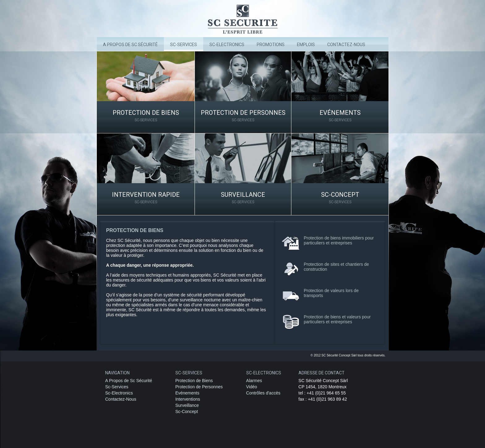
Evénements (340, 116)
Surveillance (243, 198)
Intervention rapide (146, 198)
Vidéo (252, 387)
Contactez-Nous (121, 399)
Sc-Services (184, 45)
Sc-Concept (340, 198)
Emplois (306, 45)
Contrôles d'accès (263, 393)
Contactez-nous (346, 45)
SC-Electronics (227, 45)
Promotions (271, 45)
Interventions (188, 399)
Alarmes (254, 381)
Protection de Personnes (243, 116)
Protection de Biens (146, 116)
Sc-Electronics (119, 393)
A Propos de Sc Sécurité (130, 45)
